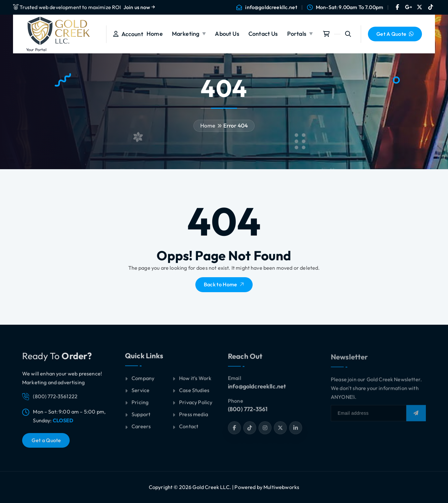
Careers (141, 430)
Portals (297, 34)
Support (141, 418)
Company (143, 382)
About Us (227, 34)
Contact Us (263, 34)
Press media (194, 418)
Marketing (186, 34)
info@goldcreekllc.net (271, 7)
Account (128, 34)
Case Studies (194, 394)
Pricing (140, 406)
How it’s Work (195, 382)
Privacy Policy (196, 406)
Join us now (139, 7)
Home (155, 34)
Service (140, 394)
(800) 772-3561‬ (248, 413)
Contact (189, 430)
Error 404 (236, 125)
